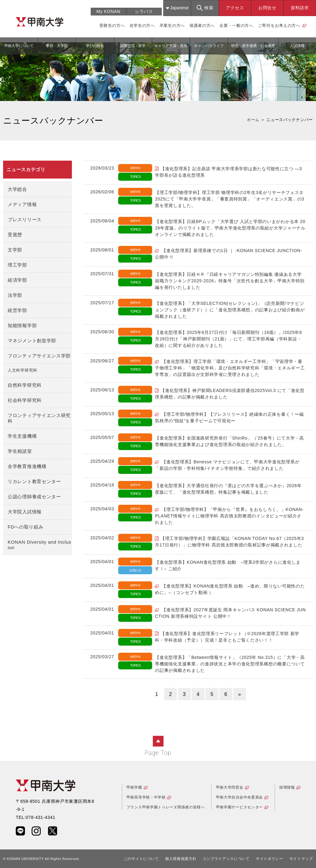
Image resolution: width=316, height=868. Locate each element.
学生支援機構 (22, 436)
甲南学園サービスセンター (239, 807)
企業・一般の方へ (236, 25)
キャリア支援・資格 (171, 46)
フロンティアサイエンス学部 (39, 356)
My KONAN (108, 11)
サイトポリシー (270, 859)
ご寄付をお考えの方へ (279, 25)
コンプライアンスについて (226, 859)
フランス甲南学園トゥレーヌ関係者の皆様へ (166, 807)
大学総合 (17, 189)
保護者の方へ (202, 25)
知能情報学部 (22, 325)
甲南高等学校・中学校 (146, 797)
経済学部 (17, 280)
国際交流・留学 (133, 46)
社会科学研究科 (25, 400)
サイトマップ (301, 859)
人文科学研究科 (23, 370)
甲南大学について (19, 46)
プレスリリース (25, 219)
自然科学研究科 (25, 385)
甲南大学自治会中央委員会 (239, 797)
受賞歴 (15, 235)
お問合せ (267, 8)
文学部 (15, 250)
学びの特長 (95, 46)
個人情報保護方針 (181, 859)
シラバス (144, 11)
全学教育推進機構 (27, 466)
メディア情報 (22, 204)
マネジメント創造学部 (32, 341)
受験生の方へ (112, 25)
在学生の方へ (142, 25)
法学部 (15, 295)
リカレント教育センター (34, 481)
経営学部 (17, 310)
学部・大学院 (57, 46)
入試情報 (297, 46)
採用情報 (287, 787)
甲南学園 (134, 787)
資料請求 (300, 8)
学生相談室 (20, 451)
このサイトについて (141, 859)
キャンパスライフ (209, 46)
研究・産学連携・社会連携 (253, 46)
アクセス (235, 8)
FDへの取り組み (26, 527)
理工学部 (17, 265)
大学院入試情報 (25, 512)
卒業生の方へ (172, 25)
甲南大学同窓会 (230, 787)
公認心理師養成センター (34, 497)
